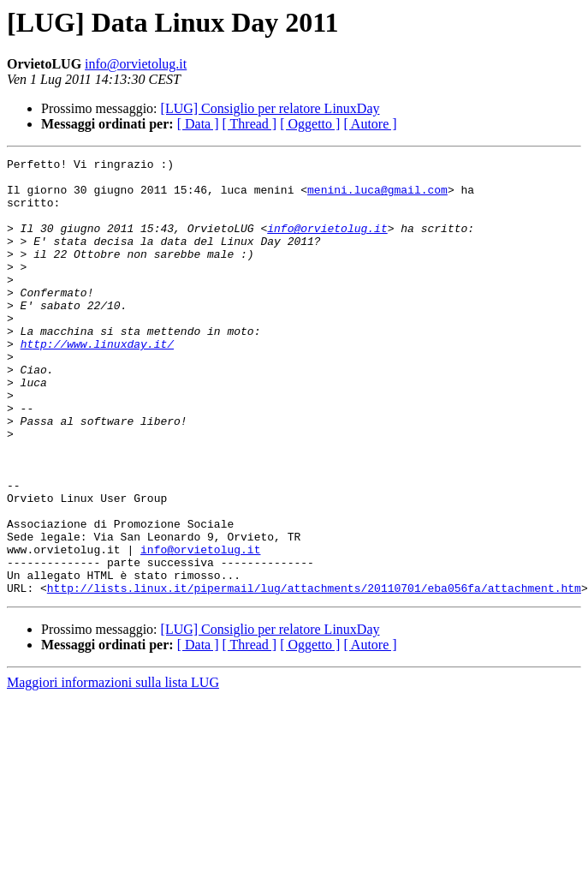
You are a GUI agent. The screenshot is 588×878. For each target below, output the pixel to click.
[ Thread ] (250, 124)
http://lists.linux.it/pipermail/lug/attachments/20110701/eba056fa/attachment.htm (314, 675)
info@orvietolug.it (136, 64)
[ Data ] (198, 124)
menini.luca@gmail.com (377, 197)
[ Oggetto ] (310, 124)
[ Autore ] (370, 124)
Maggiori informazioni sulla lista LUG (113, 770)
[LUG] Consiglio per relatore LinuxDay (270, 108)
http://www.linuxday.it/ (97, 382)
